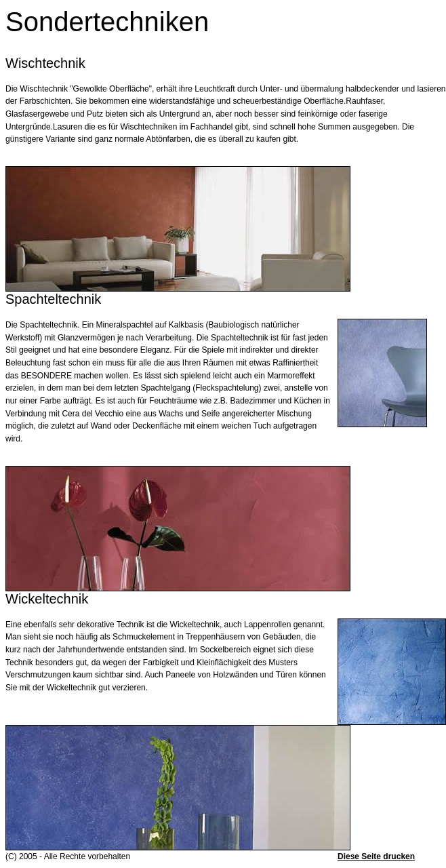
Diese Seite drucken (376, 856)
